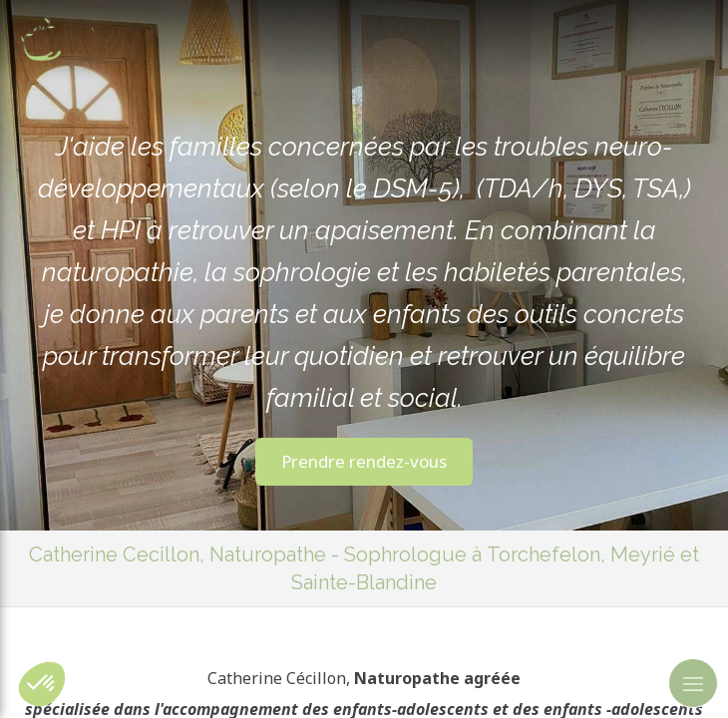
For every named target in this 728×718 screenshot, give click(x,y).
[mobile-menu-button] (693, 683)
